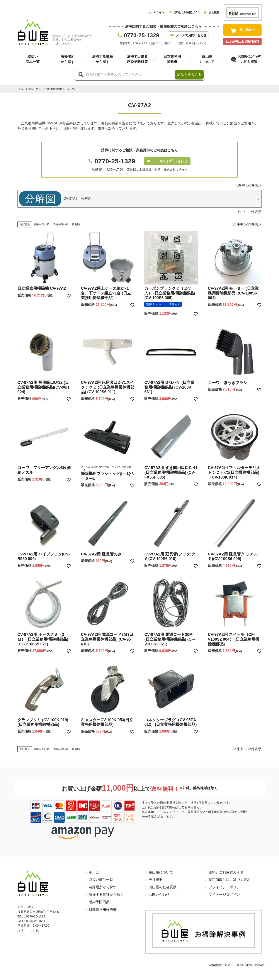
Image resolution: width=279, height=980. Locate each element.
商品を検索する (189, 75)
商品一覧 (34, 89)
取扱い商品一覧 (101, 880)
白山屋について (161, 872)
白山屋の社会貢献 (163, 887)
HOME (21, 89)
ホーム (94, 872)
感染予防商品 (99, 902)
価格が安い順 (41, 224)
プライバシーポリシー (226, 887)
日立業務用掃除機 (52, 89)
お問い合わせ (159, 895)
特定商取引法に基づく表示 (229, 880)
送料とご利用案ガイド (226, 872)
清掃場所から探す (103, 887)
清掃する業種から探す (106, 895)
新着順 (76, 224)
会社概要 (156, 880)
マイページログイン (224, 895)
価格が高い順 (61, 224)
